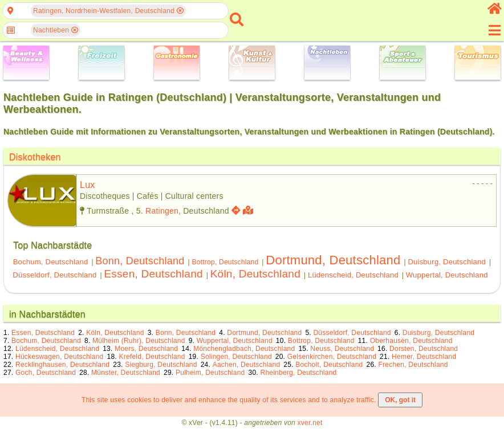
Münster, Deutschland (126, 373)
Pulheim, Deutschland (210, 373)
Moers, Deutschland (146, 349)
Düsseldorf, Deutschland (54, 275)
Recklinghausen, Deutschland (62, 365)
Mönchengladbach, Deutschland (244, 349)
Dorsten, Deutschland (424, 349)
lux (88, 185)
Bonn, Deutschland (140, 261)
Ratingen (162, 211)
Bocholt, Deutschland (329, 365)
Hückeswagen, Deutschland (60, 357)
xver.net (310, 423)
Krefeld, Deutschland (152, 357)
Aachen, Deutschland (247, 365)
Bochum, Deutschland (51, 262)
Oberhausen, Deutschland (411, 341)
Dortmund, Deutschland (333, 260)
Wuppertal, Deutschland (447, 275)
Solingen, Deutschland (236, 357)
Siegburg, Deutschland (161, 365)
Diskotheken (35, 157)
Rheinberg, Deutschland (298, 373)
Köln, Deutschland (255, 274)
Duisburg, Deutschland (447, 262)
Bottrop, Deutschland (225, 262)
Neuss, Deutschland (342, 349)
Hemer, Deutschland (424, 357)
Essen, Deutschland (153, 274)
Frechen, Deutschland (413, 365)
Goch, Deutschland (46, 373)
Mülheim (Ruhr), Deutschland (139, 341)
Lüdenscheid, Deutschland (353, 275)
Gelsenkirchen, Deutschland (332, 357)
